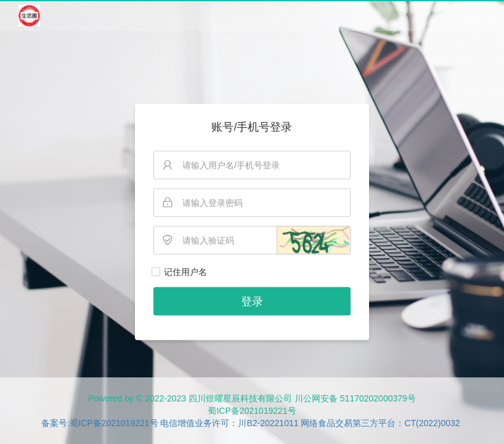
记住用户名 (185, 272)
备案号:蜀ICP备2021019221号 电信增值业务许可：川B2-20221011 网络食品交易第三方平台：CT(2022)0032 (250, 423)
